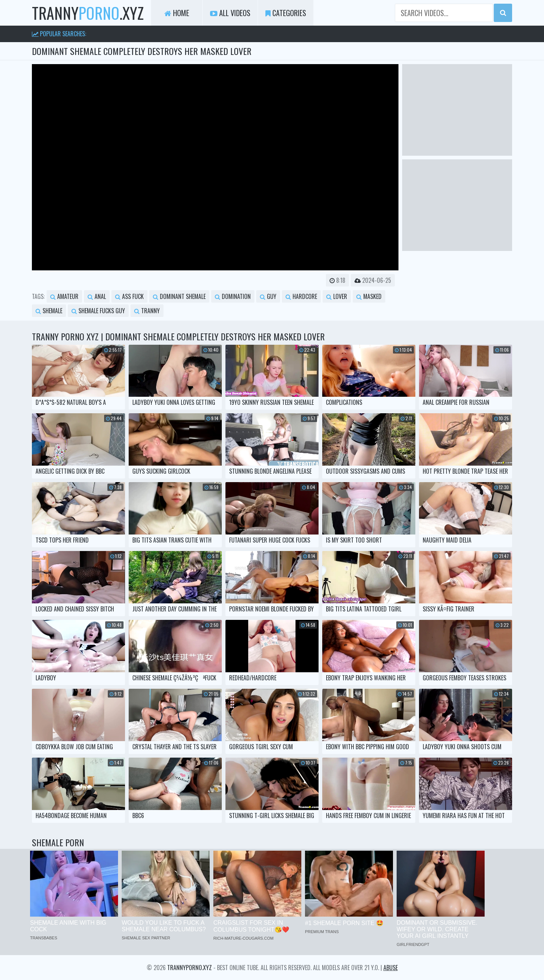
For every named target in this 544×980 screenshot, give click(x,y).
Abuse (391, 968)
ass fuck (129, 296)
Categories (286, 13)
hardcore (301, 296)
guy (268, 296)
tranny (147, 311)
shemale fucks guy (98, 311)
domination (233, 296)
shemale (49, 311)
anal (97, 296)
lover (337, 296)
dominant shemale (179, 296)
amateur (64, 296)
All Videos (230, 13)
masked (369, 296)
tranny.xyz (88, 13)
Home (177, 13)
